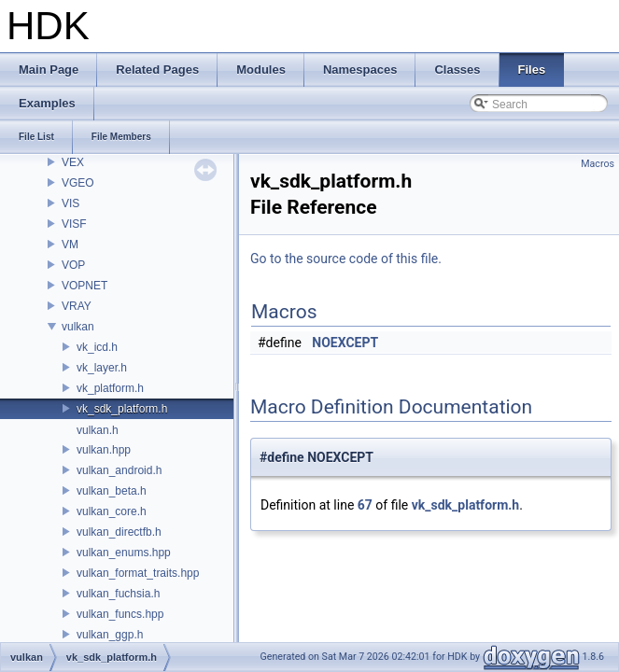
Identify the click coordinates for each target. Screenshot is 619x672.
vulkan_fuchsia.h (118, 594)
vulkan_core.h (112, 511)
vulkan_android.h (119, 470)
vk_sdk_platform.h (122, 409)
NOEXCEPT (345, 343)
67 (365, 505)
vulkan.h (98, 430)
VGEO (78, 183)
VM (70, 245)
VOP (73, 265)
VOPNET (84, 286)
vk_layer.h (102, 368)
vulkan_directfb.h (119, 532)
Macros (598, 164)
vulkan (78, 327)
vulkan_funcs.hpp (120, 614)
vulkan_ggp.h (110, 635)
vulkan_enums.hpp (124, 553)
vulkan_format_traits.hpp (138, 573)
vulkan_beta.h (112, 491)
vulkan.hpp (104, 450)
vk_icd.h (97, 347)
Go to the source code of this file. (346, 259)
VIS (70, 203)
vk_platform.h (110, 388)
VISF (74, 224)
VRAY (77, 306)
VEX (73, 162)
